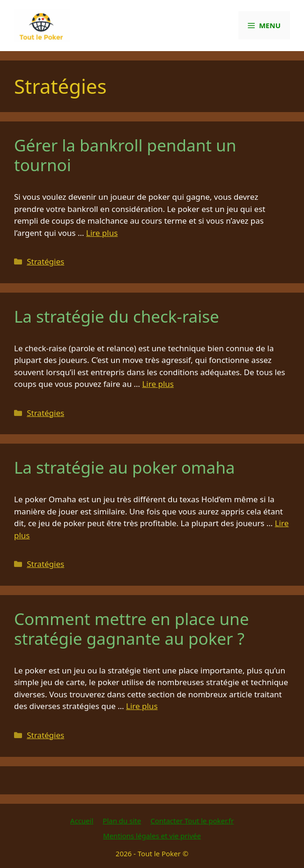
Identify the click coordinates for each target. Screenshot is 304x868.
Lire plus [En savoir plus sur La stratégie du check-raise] (158, 384)
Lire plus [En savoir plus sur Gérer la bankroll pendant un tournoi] (102, 233)
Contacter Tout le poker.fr (192, 821)
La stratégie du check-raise (117, 316)
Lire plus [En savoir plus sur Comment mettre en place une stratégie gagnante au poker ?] (142, 706)
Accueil (82, 821)
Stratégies (45, 261)
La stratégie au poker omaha (125, 467)
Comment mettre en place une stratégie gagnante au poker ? (131, 629)
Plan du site (122, 821)
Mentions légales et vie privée (152, 836)
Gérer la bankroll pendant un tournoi (125, 155)
